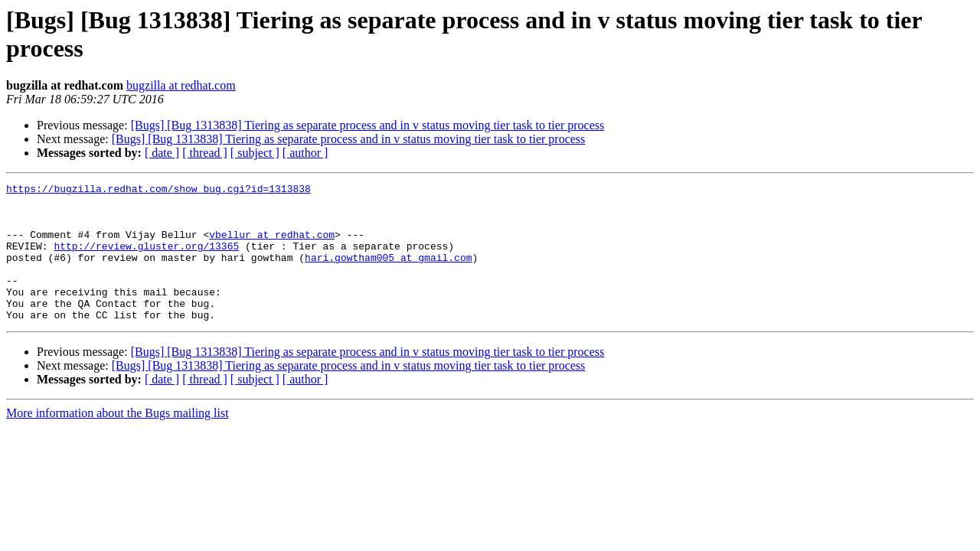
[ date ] (162, 153)
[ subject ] (255, 153)
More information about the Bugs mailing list (118, 440)
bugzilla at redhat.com (181, 85)
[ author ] (305, 153)
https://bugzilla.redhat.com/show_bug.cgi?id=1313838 (158, 191)
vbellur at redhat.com (272, 246)
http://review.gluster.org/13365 (146, 259)
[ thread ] (205, 153)
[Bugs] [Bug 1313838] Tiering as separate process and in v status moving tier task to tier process (368, 125)
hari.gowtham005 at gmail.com (388, 273)
